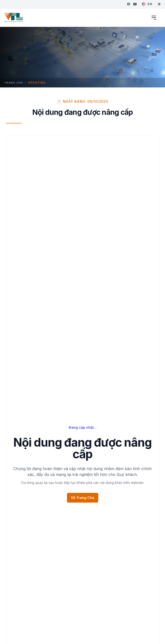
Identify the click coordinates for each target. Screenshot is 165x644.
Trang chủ (13, 83)
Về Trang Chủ (83, 498)
